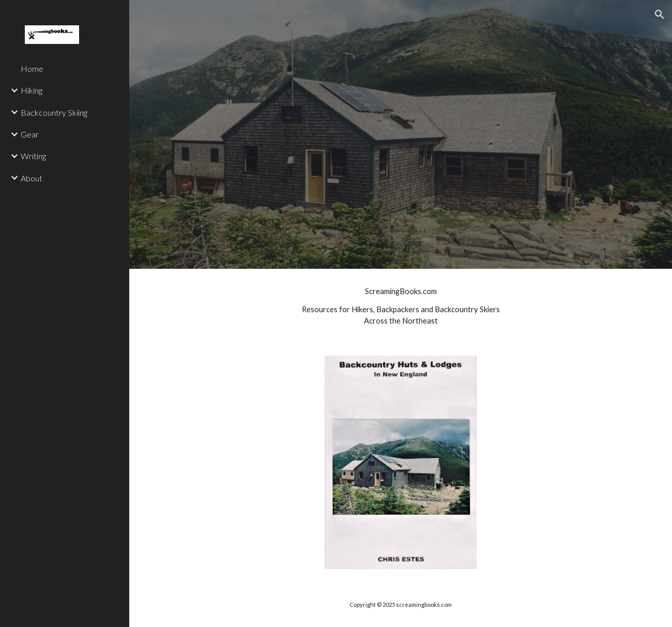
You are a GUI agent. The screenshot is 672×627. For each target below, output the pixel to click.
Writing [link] (33, 156)
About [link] (32, 178)
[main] (401, 306)
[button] (660, 14)
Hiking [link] (32, 90)
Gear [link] (30, 134)
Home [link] (32, 68)
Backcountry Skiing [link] (54, 112)
